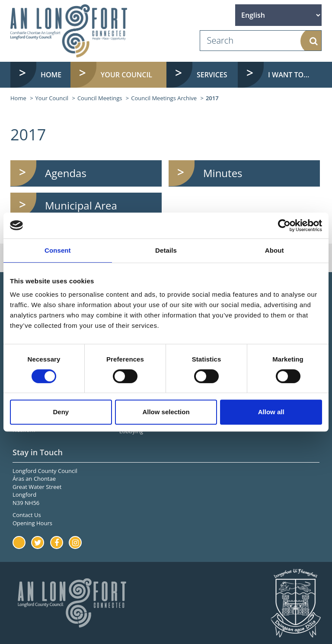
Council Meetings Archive (164, 98)
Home (51, 75)
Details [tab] (166, 250)
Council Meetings (100, 98)
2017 (212, 98)
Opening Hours (32, 523)
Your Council (52, 98)
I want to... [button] (289, 75)
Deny (61, 412)
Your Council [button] (126, 75)
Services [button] (212, 75)
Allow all (271, 412)
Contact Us (27, 515)
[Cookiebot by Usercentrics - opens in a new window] (284, 225)
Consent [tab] (58, 250)
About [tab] (275, 250)
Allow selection (166, 412)
